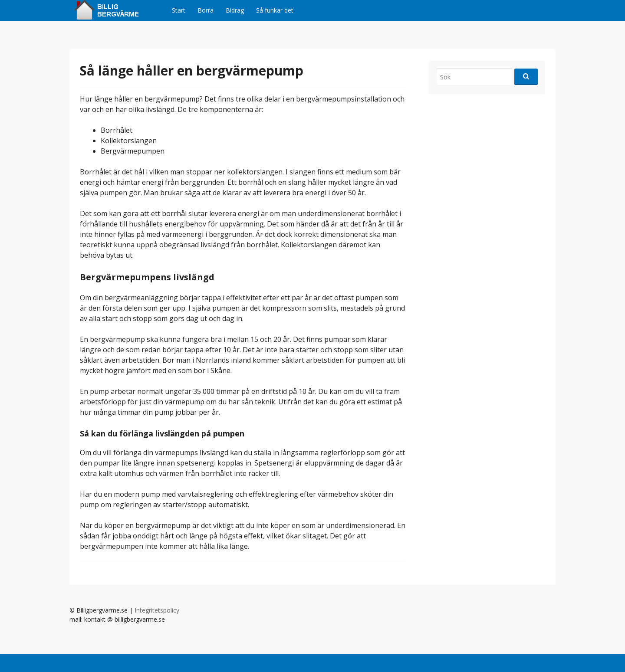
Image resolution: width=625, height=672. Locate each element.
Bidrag (235, 10)
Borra (206, 10)
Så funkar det (275, 10)
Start (179, 10)
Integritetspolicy (157, 610)
